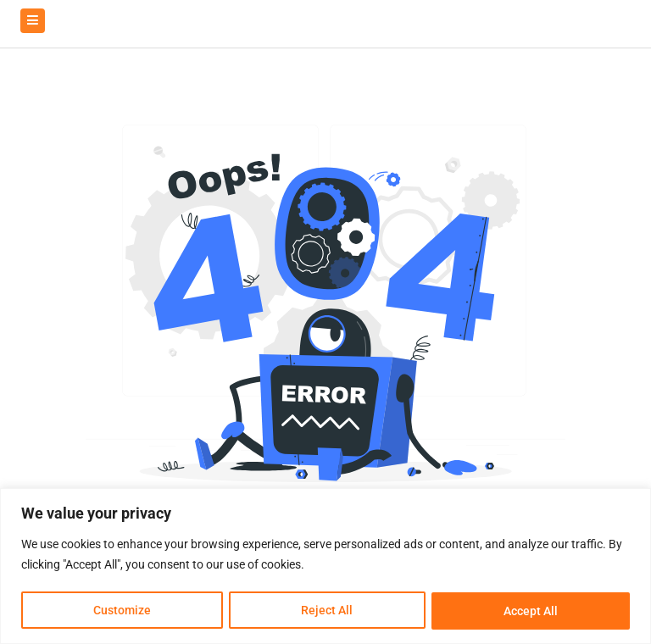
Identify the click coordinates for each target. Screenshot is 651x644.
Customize (122, 611)
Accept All (531, 611)
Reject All (328, 611)
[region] (325, 566)
